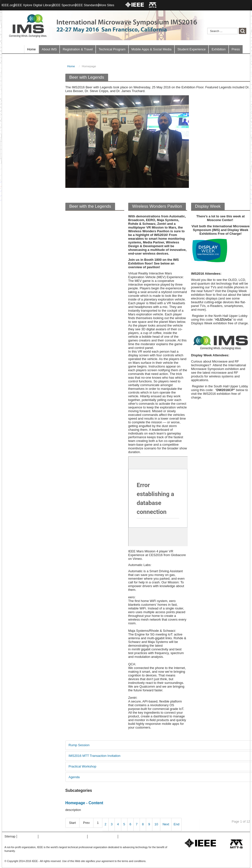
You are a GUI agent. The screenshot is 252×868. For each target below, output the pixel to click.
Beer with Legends (87, 77)
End (176, 824)
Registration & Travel (78, 49)
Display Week (208, 206)
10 (156, 824)
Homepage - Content (84, 803)
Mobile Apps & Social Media (151, 49)
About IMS (49, 49)
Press (236, 49)
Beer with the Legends (90, 206)
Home (31, 49)
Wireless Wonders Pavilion (157, 206)
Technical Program (112, 49)
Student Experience (191, 49)
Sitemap (10, 836)
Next (166, 824)
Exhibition (218, 49)
